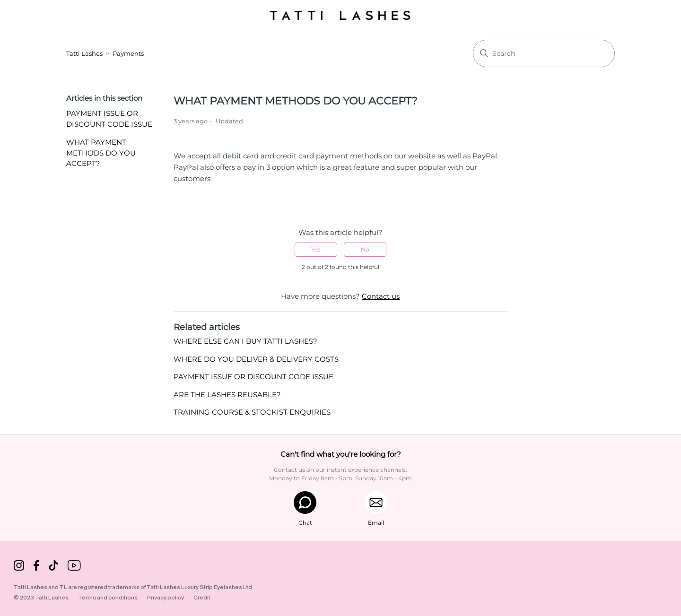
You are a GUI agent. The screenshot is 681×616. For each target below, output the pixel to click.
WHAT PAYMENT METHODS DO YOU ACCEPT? (101, 153)
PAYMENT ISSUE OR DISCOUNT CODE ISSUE (109, 119)
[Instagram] (19, 567)
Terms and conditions (108, 597)
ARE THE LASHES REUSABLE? (227, 395)
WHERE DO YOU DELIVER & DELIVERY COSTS (256, 359)
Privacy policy (166, 597)
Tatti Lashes (84, 53)
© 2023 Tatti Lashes (41, 597)
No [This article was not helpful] (365, 249)
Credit (202, 597)
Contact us (381, 296)
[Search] (544, 53)
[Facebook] (36, 567)
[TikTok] (53, 567)
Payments (128, 53)
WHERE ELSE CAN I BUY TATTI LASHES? (245, 341)
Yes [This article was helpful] (316, 249)
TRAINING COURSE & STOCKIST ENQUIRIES (252, 412)
